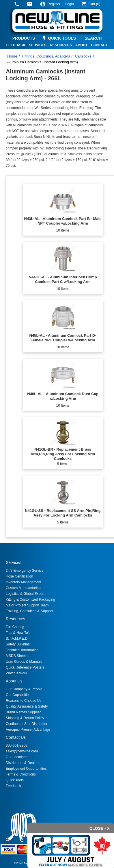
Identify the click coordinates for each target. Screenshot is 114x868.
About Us (14, 681)
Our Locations (17, 757)
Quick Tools (15, 780)
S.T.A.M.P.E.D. (17, 638)
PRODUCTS (24, 38)
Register (54, 4)
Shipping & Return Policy (25, 718)
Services (14, 562)
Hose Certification (19, 576)
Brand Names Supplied (24, 712)
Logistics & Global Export (25, 594)
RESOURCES (61, 45)
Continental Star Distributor (27, 724)
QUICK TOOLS (62, 38)
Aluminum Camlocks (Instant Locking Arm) (43, 62)
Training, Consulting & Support (29, 611)
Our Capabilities (18, 695)
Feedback (13, 786)
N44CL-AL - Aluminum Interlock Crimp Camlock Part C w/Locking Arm (63, 279)
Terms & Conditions (21, 774)
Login (69, 4)
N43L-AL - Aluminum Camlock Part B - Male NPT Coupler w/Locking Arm (63, 221)
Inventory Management (24, 582)
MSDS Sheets (17, 656)
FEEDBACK (16, 45)
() (95, 4)
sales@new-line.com (22, 751)
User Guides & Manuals (24, 662)
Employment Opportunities (26, 769)
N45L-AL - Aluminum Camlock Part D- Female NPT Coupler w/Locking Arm (63, 338)
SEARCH (93, 38)
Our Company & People (24, 689)
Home (12, 56)
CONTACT (100, 45)
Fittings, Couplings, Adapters (46, 56)
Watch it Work (16, 673)
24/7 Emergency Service (25, 571)
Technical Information (22, 650)
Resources (15, 619)
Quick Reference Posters (25, 667)
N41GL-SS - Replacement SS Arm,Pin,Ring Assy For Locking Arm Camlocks (63, 513)
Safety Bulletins (18, 644)
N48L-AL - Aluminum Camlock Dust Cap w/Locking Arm (63, 396)
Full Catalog (15, 627)
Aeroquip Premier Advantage (28, 730)
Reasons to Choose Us (24, 701)
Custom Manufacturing (23, 588)
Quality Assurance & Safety (27, 706)
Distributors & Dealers (23, 763)
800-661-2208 (17, 745)
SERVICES (38, 45)
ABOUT (82, 45)
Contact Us (16, 737)
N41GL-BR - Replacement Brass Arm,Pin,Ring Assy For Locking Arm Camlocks (63, 454)
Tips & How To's (18, 633)
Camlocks (83, 56)
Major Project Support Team (27, 605)
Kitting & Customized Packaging (30, 599)
